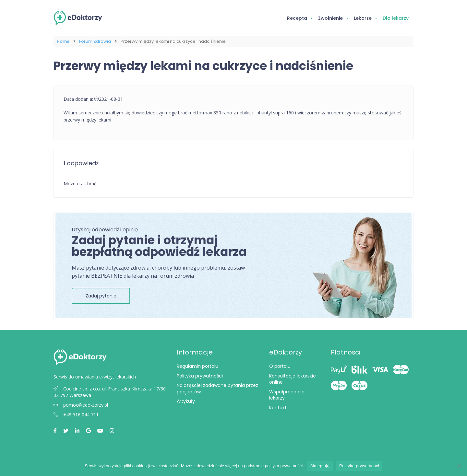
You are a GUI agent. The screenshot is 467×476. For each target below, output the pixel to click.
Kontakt (278, 408)
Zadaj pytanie (101, 296)
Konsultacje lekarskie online (293, 379)
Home (63, 41)
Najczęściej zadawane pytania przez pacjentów (217, 389)
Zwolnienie (330, 18)
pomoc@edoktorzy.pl (81, 405)
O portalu (280, 366)
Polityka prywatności (200, 376)
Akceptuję (320, 466)
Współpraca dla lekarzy (287, 395)
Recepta (297, 18)
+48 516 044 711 (76, 415)
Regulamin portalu (198, 366)
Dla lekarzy (396, 18)
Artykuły (186, 401)
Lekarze (363, 18)
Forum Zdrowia (95, 41)
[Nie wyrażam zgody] (459, 466)
